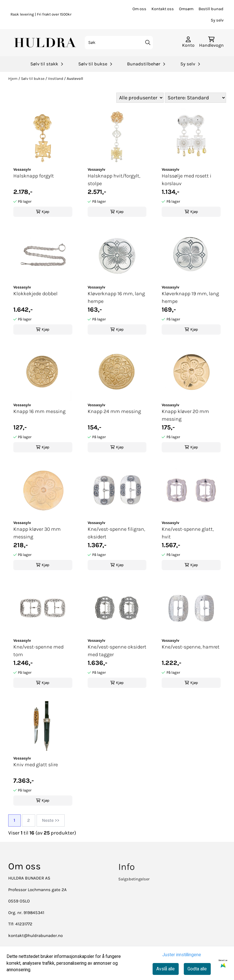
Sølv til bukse (33, 79)
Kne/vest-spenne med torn (38, 651)
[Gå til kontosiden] (188, 42)
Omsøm (186, 9)
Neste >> (51, 820)
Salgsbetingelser (134, 879)
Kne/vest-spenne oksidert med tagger (117, 651)
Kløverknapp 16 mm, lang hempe (116, 297)
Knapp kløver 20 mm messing (185, 415)
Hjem (13, 79)
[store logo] (46, 43)
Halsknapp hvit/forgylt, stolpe (114, 180)
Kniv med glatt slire (36, 765)
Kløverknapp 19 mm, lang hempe (190, 297)
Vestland (56, 79)
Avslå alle (166, 969)
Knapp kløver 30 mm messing (37, 533)
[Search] (148, 43)
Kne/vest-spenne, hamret (191, 647)
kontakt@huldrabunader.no (35, 936)
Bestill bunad (211, 9)
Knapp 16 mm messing (39, 411)
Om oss (139, 9)
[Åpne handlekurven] (211, 42)
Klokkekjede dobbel (35, 294)
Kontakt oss (163, 9)
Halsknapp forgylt (34, 176)
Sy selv (217, 20)
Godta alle (197, 969)
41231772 (24, 924)
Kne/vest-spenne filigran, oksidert (116, 533)
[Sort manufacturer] (140, 98)
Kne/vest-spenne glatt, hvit (188, 533)
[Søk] (119, 43)
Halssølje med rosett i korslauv (186, 180)
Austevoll (75, 79)
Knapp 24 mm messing (114, 411)
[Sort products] (195, 98)
